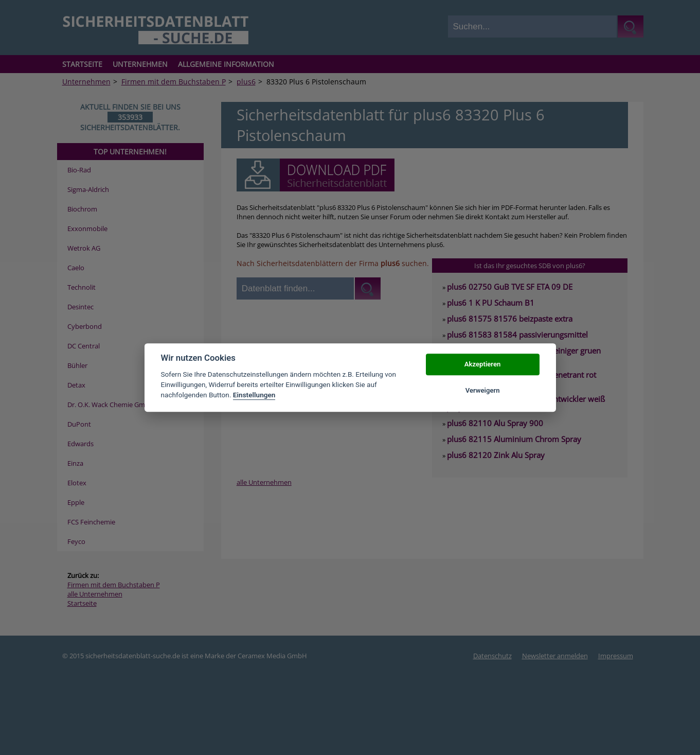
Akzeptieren (482, 365)
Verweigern (483, 390)
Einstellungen (254, 395)
